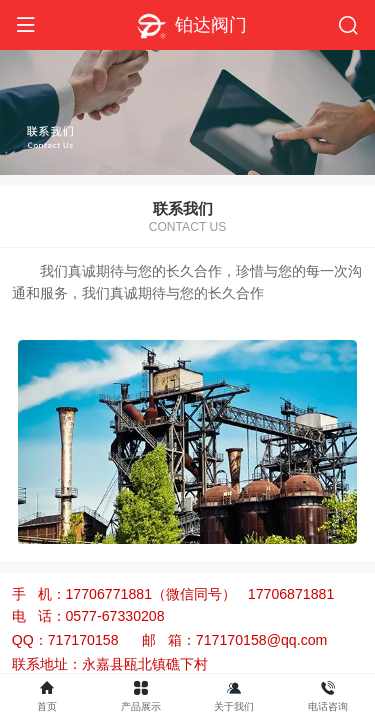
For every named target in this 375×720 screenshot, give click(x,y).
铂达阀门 (211, 25)
